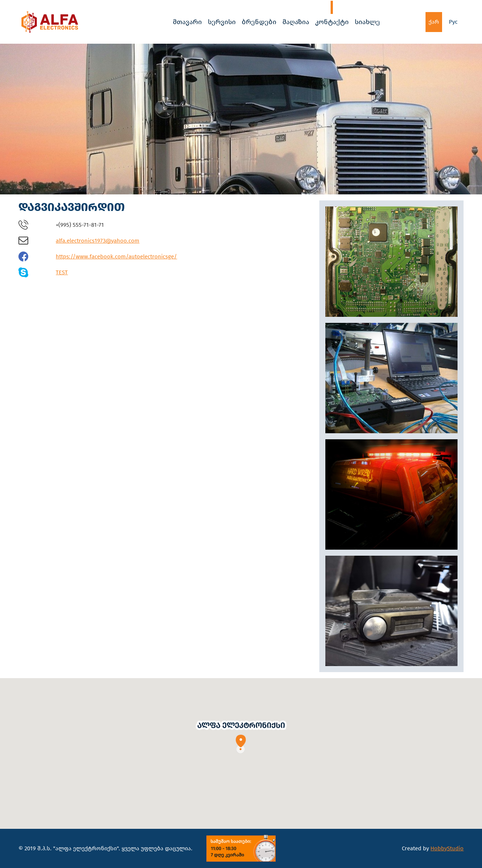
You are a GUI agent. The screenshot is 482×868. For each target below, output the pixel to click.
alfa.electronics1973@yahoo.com (98, 241)
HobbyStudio (447, 848)
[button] (241, 737)
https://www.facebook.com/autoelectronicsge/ (116, 257)
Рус (453, 22)
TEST (62, 272)
